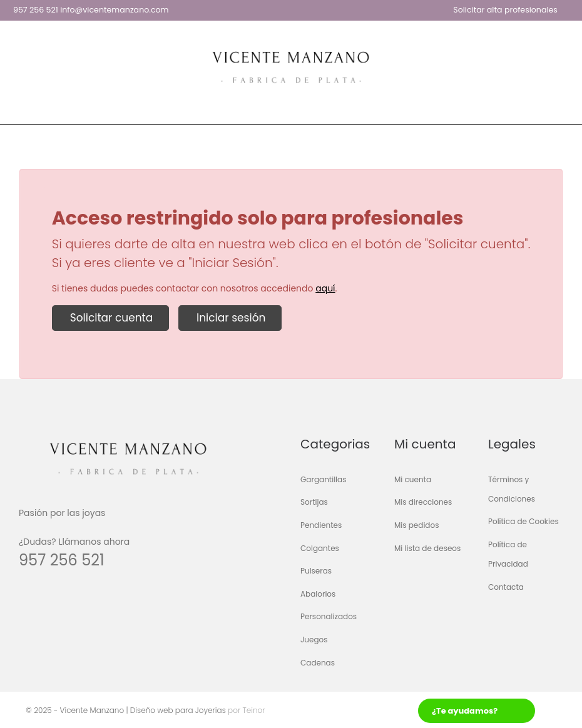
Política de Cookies (523, 522)
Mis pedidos (416, 525)
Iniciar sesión (230, 318)
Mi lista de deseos (427, 548)
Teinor (253, 710)
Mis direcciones (423, 503)
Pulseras (316, 571)
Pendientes (321, 525)
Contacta (506, 587)
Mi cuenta (413, 479)
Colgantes (320, 548)
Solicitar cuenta (111, 318)
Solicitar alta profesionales (505, 10)
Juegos (314, 640)
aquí (325, 288)
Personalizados (329, 617)
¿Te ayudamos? (465, 711)
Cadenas (318, 663)
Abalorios (318, 594)
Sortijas (314, 503)
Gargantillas (323, 479)
